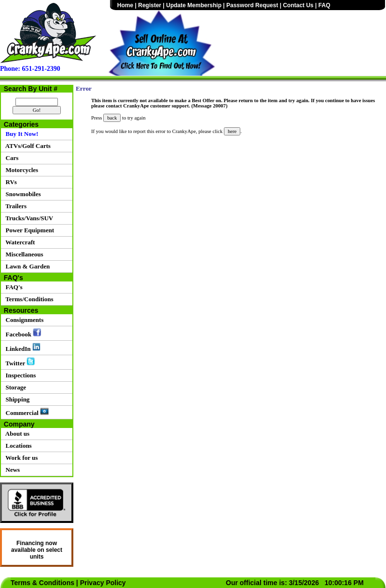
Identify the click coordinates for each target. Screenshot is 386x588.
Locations (17, 446)
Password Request (252, 5)
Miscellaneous (23, 254)
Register (150, 5)
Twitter (19, 362)
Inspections (19, 375)
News (11, 470)
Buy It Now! (20, 134)
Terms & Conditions (42, 583)
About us (16, 434)
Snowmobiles (21, 194)
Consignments (23, 320)
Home (125, 5)
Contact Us (298, 5)
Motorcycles (20, 170)
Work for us (20, 458)
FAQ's (13, 287)
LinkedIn (21, 347)
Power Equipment (28, 230)
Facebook (22, 333)
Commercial (26, 412)
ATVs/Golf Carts (27, 146)
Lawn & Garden (26, 266)
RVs (10, 182)
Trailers (14, 206)
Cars (10, 158)
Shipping (16, 399)
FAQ (324, 5)
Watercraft (19, 242)
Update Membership (194, 5)
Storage (14, 387)
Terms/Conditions (28, 299)
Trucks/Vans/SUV (28, 218)
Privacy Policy (103, 583)
